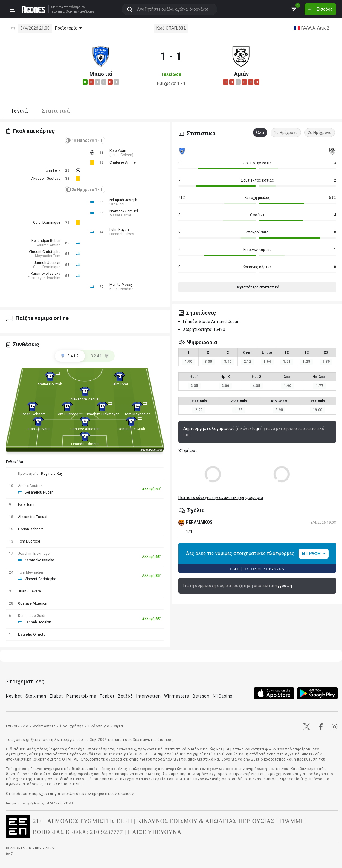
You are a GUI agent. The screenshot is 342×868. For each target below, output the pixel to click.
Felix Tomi (120, 384)
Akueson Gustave (46, 179)
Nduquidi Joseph (123, 200)
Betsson (201, 696)
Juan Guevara (38, 429)
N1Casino (223, 696)
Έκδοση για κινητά (106, 726)
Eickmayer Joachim (44, 278)
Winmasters (177, 696)
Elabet (56, 696)
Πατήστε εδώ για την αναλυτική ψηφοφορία (221, 497)
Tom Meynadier (137, 414)
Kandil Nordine (121, 289)
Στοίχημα (58, 12)
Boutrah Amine (48, 245)
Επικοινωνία (17, 726)
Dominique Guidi (131, 429)
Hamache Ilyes (122, 234)
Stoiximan (36, 696)
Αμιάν (241, 74)
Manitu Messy (121, 285)
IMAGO (51, 803)
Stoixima (57, 7)
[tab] (100, 356)
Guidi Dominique (47, 222)
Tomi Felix (52, 170)
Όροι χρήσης (72, 726)
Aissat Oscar (120, 215)
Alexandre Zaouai (85, 399)
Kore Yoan (118, 151)
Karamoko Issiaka (46, 274)
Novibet (14, 696)
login (257, 428)
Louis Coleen (121, 155)
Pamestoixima (81, 696)
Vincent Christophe (45, 252)
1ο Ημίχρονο (286, 133)
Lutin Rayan (119, 230)
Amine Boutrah (50, 384)
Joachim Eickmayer (102, 414)
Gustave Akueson (85, 429)
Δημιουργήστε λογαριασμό (209, 428)
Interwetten (149, 696)
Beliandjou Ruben (46, 241)
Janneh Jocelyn (47, 263)
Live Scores (87, 12)
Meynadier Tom (48, 256)
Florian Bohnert (32, 414)
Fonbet (107, 696)
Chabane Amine (123, 162)
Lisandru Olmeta (85, 444)
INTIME (68, 803)
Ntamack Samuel (124, 211)
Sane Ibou (117, 204)
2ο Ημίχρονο (320, 133)
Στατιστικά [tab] (56, 111)
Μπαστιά (101, 74)
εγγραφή (284, 586)
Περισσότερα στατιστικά (257, 287)
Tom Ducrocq (67, 414)
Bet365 (125, 696)
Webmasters (44, 726)
